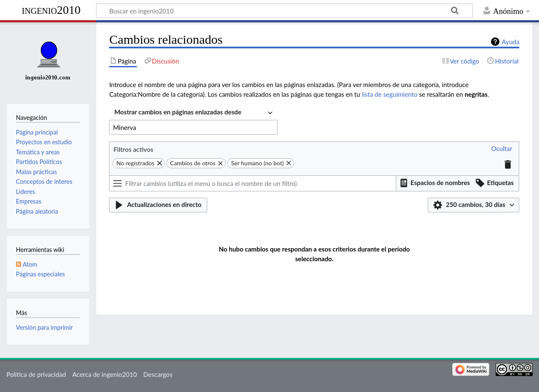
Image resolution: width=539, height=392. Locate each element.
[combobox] (193, 113)
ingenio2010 (51, 10)
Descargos (158, 374)
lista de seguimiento (390, 94)
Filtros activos (133, 149)
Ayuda (510, 42)
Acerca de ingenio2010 (105, 374)
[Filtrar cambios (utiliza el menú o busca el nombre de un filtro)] (253, 183)
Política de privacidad (36, 374)
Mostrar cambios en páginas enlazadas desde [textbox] (178, 112)
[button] (502, 149)
